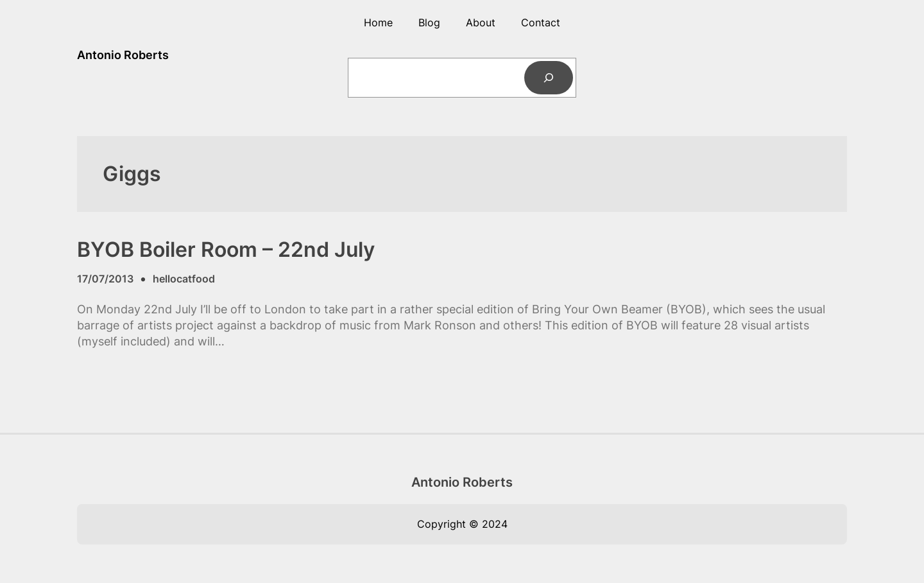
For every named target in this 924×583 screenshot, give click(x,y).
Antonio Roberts (123, 55)
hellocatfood (184, 279)
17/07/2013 (105, 279)
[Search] (549, 78)
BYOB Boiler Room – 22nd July (226, 250)
